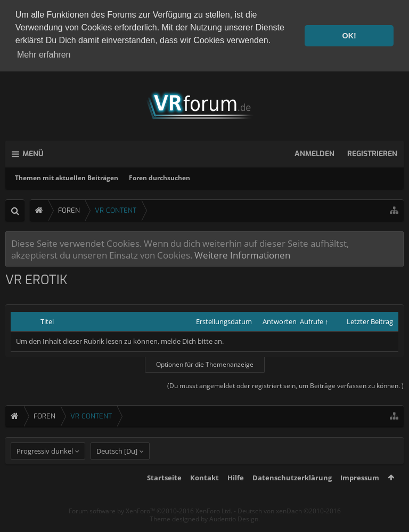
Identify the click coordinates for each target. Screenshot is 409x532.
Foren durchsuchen (159, 176)
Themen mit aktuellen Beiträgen (67, 176)
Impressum (360, 495)
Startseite (164, 495)
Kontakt (204, 495)
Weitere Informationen (242, 253)
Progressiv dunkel (45, 468)
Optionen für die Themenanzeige (205, 363)
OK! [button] (349, 36)
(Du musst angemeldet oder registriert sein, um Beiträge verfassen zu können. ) (285, 384)
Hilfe (236, 495)
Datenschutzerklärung (292, 495)
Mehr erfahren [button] (44, 55)
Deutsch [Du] (117, 468)
